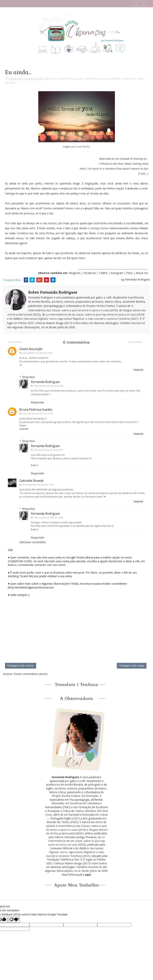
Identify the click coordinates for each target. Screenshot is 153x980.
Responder (139, 370)
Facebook (90, 273)
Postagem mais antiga (132, 666)
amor (53, 79)
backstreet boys (67, 79)
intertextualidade (110, 79)
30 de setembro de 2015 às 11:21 (38, 485)
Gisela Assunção (31, 349)
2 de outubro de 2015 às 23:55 (48, 450)
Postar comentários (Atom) (30, 674)
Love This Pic (83, 147)
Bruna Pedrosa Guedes (36, 410)
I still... (143, 173)
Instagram (117, 273)
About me (142, 273)
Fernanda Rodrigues (45, 382)
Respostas (29, 377)
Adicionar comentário (33, 542)
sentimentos (129, 79)
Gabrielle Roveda (31, 481)
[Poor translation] (14, 920)
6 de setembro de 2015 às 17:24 (37, 413)
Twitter (104, 273)
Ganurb (24, 429)
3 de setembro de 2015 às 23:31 (37, 353)
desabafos (92, 79)
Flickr (130, 273)
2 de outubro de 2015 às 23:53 (48, 386)
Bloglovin (75, 273)
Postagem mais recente (21, 666)
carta (81, 79)
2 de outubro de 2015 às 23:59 (48, 517)
